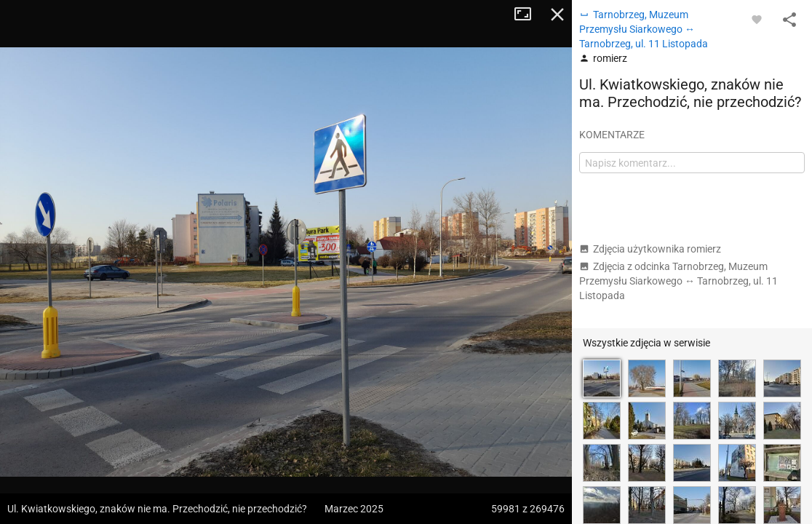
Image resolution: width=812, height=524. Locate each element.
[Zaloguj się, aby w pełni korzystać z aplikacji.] (757, 19)
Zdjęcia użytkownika (650, 249)
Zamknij (557, 15)
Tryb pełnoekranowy (528, 15)
